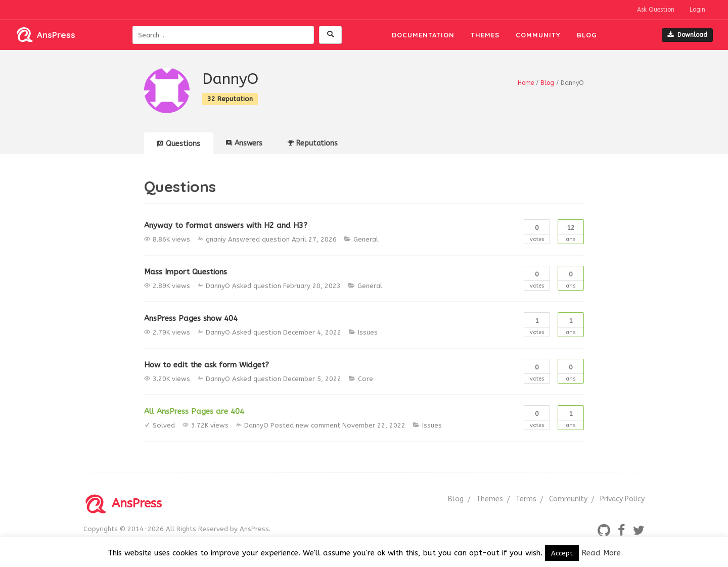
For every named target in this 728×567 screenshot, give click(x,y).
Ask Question (656, 10)
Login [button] (697, 10)
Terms (526, 499)
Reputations (313, 143)
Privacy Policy (622, 499)
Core (366, 379)
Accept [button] (562, 553)
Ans (571, 231)
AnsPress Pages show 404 (191, 318)
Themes (485, 35)
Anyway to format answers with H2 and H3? (226, 225)
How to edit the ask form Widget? (207, 365)
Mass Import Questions (186, 272)
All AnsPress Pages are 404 (194, 411)
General (366, 239)
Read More (601, 553)
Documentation (423, 35)
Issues (368, 332)
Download (687, 35)
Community (538, 35)
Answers (244, 143)
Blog (587, 35)
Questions (179, 144)
